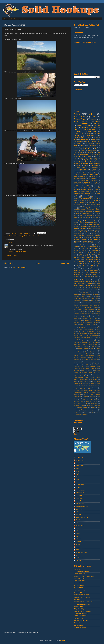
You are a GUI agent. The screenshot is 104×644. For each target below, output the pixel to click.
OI (89, 138)
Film (81, 321)
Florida (78, 156)
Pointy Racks (84, 367)
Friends (87, 326)
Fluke (94, 324)
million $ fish (96, 285)
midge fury (95, 238)
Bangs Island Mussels (93, 293)
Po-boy (77, 367)
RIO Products (77, 370)
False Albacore (83, 173)
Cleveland (78, 308)
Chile (91, 306)
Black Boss (95, 295)
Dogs (96, 199)
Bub (92, 300)
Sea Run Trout (79, 378)
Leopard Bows (77, 344)
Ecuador (78, 317)
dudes (98, 236)
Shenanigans (94, 269)
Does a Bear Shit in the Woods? (84, 199)
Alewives (95, 289)
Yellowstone (76, 405)
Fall (91, 319)
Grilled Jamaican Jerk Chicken (86, 330)
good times (92, 178)
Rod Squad (83, 267)
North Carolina (94, 359)
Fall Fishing (89, 143)
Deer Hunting (81, 311)
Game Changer (78, 221)
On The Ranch (88, 188)
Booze (87, 125)
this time (41, 72)
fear (95, 284)
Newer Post (9, 263)
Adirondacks (79, 289)
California (78, 304)
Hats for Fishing (90, 332)
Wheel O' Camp (83, 400)
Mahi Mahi (90, 153)
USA (89, 280)
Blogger (62, 640)
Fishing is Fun (77, 252)
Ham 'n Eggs (81, 332)
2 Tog (89, 287)
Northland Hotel (87, 361)
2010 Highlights (96, 287)
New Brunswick (90, 356)
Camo (84, 304)
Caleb (77, 479)
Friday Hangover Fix (82, 169)
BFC (84, 293)
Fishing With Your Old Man (91, 219)
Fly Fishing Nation (79, 585)
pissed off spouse (78, 413)
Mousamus (76, 188)
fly (90, 407)
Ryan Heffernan (87, 206)
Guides (75, 175)
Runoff (94, 374)
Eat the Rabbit (77, 219)
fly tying (84, 178)
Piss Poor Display (86, 189)
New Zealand (84, 154)
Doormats (86, 315)
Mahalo (85, 260)
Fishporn (96, 322)
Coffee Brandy (95, 167)
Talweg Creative (78, 278)
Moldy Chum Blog (79, 609)
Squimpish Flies (78, 618)
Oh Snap (86, 121)
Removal (91, 370)
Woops (86, 404)
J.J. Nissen (79, 498)
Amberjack (76, 291)
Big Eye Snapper (86, 295)
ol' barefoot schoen (81, 552)
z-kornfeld (78, 561)
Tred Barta (85, 396)
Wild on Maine (90, 236)
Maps (92, 348)
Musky (93, 226)
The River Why (79, 392)
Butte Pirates (77, 302)
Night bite (95, 261)
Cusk (80, 309)
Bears (77, 197)
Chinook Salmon (78, 184)
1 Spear (84, 287)
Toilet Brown (86, 394)
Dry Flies (95, 217)
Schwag (96, 189)
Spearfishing (77, 274)
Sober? (76, 147)
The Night (95, 234)
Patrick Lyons (80, 525)
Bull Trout (88, 245)
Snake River (87, 381)
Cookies (96, 308)
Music (83, 145)
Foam (82, 326)
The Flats (96, 387)
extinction (78, 238)
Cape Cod (85, 167)
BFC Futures (77, 243)
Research (97, 370)
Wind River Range (78, 402)
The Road (76, 280)
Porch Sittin (92, 367)
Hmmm (94, 140)
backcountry (77, 178)
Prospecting (95, 368)
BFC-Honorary (79, 132)
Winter (82, 151)
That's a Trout (88, 387)
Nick (77, 523)
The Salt (96, 123)
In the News (90, 258)
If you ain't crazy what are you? (89, 337)
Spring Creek (80, 232)
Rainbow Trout (28, 236)
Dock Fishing (96, 311)
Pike (77, 265)
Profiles (91, 265)
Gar (94, 252)
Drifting (82, 217)
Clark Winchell (80, 485)
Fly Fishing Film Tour (92, 201)
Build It (96, 300)
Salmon (96, 206)
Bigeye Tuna (96, 154)
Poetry (88, 204)
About (13, 19)
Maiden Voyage (94, 260)
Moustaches (89, 354)
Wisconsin (88, 402)
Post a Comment (12, 255)
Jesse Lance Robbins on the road (83, 602)
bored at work (90, 405)
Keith (11, 243)
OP (94, 361)
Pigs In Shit (97, 263)
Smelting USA (77, 271)
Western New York (79, 282)
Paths (75, 365)
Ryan (77, 528)
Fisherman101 (80, 493)
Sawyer (78, 533)
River (77, 372)
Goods (92, 254)
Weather (81, 208)
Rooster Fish (92, 372)
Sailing (90, 267)
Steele (94, 119)
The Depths (95, 278)
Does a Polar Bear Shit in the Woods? (85, 313)
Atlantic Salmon (95, 195)
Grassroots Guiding (79, 590)
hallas (77, 550)
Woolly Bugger (77, 404)
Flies (89, 134)
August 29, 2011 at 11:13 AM (17, 252)
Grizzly (81, 256)
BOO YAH (92, 132)
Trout (83, 280)
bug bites (97, 208)
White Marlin (94, 177)
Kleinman (78, 514)
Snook (85, 271)
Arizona (75, 293)
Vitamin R (78, 398)
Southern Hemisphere (91, 272)
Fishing (21, 236)
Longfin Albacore (78, 346)
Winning (94, 147)
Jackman (91, 341)
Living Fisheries (78, 606)
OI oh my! (91, 228)
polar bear (87, 413)
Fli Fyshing (76, 201)
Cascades (83, 247)
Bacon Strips (86, 243)
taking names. (85, 140)
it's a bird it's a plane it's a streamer (85, 210)
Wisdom (96, 402)
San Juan (84, 376)
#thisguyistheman (95, 239)
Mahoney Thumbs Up (83, 348)
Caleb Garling (96, 302)
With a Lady (77, 160)
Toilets (92, 394)
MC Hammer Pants (79, 204)
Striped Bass (96, 141)
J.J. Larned (79, 496)
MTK (75, 348)
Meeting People (78, 352)
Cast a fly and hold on (91, 182)
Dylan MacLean (80, 490)
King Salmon (83, 175)
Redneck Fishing (86, 158)
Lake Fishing (94, 223)
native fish (76, 411)
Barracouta (76, 295)
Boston (77, 213)
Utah (98, 396)
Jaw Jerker (77, 599)
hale (99, 407)
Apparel (78, 195)
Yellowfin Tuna (79, 138)
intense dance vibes (85, 285)
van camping (78, 415)
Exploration (84, 319)
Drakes (92, 315)
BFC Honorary (78, 153)
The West (36, 236)
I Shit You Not (83, 202)
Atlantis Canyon (94, 241)
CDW (96, 213)
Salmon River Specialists (81, 613)
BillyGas (78, 474)
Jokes (75, 223)
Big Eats (76, 167)
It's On (78, 162)
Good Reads (82, 328)
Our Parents (88, 363)
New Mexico (84, 357)
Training (98, 394)
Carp (75, 215)
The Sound (87, 392)
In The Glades (84, 339)
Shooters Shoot (84, 380)
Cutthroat (85, 309)
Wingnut (78, 544)
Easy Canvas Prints (79, 581)
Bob (97, 297)
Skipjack (76, 381)
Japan (96, 341)
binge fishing (89, 208)
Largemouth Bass (86, 343)
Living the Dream (94, 344)
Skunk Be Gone (95, 164)
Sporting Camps (96, 381)
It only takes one (83, 341)
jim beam (84, 409)
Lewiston (85, 344)
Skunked (76, 191)
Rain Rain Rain (83, 230)
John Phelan (79, 509)
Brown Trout (80, 119)
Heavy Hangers (84, 333)
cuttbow (90, 284)
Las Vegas (95, 343)
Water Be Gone (91, 398)
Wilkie (96, 400)
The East (87, 234)
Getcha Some (88, 156)
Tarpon (95, 158)
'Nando (78, 547)
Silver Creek (94, 380)
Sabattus (77, 376)
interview (77, 409)
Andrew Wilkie (80, 460)
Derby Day (89, 311)
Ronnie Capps (83, 372)
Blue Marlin (94, 180)
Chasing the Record (83, 306)
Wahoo (75, 177)
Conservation (90, 215)
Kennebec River (93, 202)
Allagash (78, 241)
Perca (80, 365)
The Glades (84, 389)
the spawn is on (90, 193)
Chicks (81, 215)
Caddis (89, 302)
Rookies (97, 230)
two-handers (89, 212)
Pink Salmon (87, 365)
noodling (83, 411)
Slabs (81, 381)
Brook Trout (79, 117)
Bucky (77, 477)
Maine (87, 141)
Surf (96, 276)
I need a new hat (94, 335)
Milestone (76, 354)
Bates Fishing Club (79, 574)
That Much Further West (81, 620)
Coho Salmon (87, 186)
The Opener (97, 391)
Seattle (78, 269)
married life (86, 238)
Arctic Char (95, 291)
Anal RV (83, 291)
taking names (92, 151)
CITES (84, 302)
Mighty (75, 261)
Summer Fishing (93, 175)
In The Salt (92, 339)
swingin (77, 287)
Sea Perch (97, 376)
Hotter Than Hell (84, 335)
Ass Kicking (85, 195)
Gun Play (87, 256)
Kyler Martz (76, 343)
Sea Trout (97, 267)
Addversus (77, 569)
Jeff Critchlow (80, 504)
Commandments (87, 308)
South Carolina (94, 271)
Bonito (75, 298)
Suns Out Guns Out (87, 276)
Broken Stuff (86, 300)
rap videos (76, 239)
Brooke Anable (78, 245)
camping (80, 407)
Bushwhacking (77, 182)
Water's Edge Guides (80, 627)
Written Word (94, 404)
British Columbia (77, 300)
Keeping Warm (84, 223)
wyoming (76, 171)
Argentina (85, 241)
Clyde (83, 249)
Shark (85, 269)
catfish (86, 407)
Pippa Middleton (96, 365)
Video (91, 114)
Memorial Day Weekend (91, 352)
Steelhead (85, 123)
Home (6, 19)
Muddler (96, 354)
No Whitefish (85, 359)
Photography (93, 145)
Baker (77, 468)
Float (83, 201)
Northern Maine (77, 361)
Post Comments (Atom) (19, 267)
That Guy (83, 385)
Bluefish (91, 297)
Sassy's (90, 376)
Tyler (77, 536)
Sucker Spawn (78, 234)
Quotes (76, 130)
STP (99, 374)
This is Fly (77, 623)
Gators (75, 328)
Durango (98, 315)
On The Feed (77, 263)
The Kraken (76, 391)
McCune (98, 348)
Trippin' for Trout (78, 625)
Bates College (86, 171)
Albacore (87, 289)
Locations (83, 225)
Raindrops (84, 370)
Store (19, 19)
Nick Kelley (83, 228)
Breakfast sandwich (87, 213)
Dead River (92, 309)
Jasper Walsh (80, 501)
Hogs (93, 256)
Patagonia (96, 363)
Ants (89, 291)
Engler (91, 317)
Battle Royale (84, 180)
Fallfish (96, 319)
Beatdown (95, 171)
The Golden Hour (94, 389)
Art (80, 293)
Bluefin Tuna (78, 134)
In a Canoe (81, 258)
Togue (80, 394)
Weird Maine (84, 177)
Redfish (78, 206)
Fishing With (94, 250)
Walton (84, 398)
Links (79, 125)
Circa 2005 (97, 306)
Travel (96, 191)
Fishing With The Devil (86, 322)
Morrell (78, 520)
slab (92, 413)
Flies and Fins (78, 583)
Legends (76, 225)
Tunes (75, 208)
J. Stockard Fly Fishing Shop (82, 597)
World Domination (78, 193)
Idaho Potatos (77, 337)
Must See (88, 261)
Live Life (95, 186)
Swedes (86, 383)
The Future (76, 389)
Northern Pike (78, 141)
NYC (82, 356)
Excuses (95, 249)
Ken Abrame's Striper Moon (82, 604)
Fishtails (76, 324)
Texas (77, 385)
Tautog (98, 383)
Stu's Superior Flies (92, 232)
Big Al (77, 471)
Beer (75, 173)
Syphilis (92, 383)
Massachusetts (85, 226)
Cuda (75, 309)
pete (77, 555)
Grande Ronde (91, 328)
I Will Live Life (78, 592)
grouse (94, 407)
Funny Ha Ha (94, 173)
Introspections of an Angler (81, 595)
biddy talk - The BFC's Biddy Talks (84, 576)
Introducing (94, 221)
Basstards (95, 243)
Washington (90, 136)
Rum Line (82, 374)
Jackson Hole (77, 260)
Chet (77, 482)
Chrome (76, 249)
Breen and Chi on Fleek (84, 298)
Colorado (79, 143)
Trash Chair (78, 396)
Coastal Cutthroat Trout (91, 184)
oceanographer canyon (92, 411)
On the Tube (80, 363)
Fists (82, 324)
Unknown (78, 539)
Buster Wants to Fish (80, 578)
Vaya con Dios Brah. (79, 236)
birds (83, 405)
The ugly (93, 392)
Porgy (98, 367)
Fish (93, 117)
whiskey (85, 415)
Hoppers (76, 335)
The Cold (87, 278)
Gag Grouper (95, 326)
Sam (77, 531)
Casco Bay (91, 304)
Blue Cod (84, 297)
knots (89, 409)
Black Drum (77, 297)
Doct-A (78, 487)
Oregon (85, 263)
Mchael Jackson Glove (81, 350)
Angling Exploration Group (81, 571)
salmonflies (85, 239)
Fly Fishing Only (78, 588)
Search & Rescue (89, 378)
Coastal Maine (77, 186)
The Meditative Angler (86, 391)
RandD (91, 230)
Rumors (88, 374)
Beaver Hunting (85, 197)
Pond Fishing (96, 204)
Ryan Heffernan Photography (82, 611)
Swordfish (79, 165)
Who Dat (91, 400)
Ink (97, 258)
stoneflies (97, 413)
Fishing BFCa (85, 250)
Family (75, 321)
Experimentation (89, 160)
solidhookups (79, 558)
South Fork (77, 272)
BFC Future (94, 165)
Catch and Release (93, 247)
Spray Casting (79, 383)
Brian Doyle (95, 298)
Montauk (82, 354)
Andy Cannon (80, 463)
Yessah (86, 165)
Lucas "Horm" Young (82, 517)
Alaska (98, 193)
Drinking (88, 217)
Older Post (65, 263)
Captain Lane (96, 197)
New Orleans (92, 357)
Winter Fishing (82, 284)
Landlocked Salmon (88, 127)
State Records (86, 274)
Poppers (84, 265)
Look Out (86, 346)
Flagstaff (88, 324)
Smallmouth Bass (86, 191)
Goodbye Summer (83, 254)
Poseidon (94, 169)
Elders (85, 317)
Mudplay (76, 356)
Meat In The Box (93, 350)
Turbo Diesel (92, 396)
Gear (75, 202)
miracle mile (95, 409)
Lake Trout (87, 162)
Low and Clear (94, 346)
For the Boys (87, 252)
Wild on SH (89, 282)
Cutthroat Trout (14, 236)
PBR (90, 263)
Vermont (95, 280)
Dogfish (98, 313)
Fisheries (76, 250)
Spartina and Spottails (80, 616)
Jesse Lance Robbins (82, 506)
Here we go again (94, 333)
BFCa (76, 121)
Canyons (76, 149)
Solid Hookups (90, 130)
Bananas (97, 212)
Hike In (87, 221)
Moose (81, 261)
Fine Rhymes (88, 321)
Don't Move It (78, 315)
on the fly (81, 212)
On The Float (87, 149)
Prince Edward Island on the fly (83, 368)
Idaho (98, 160)
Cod (88, 249)
